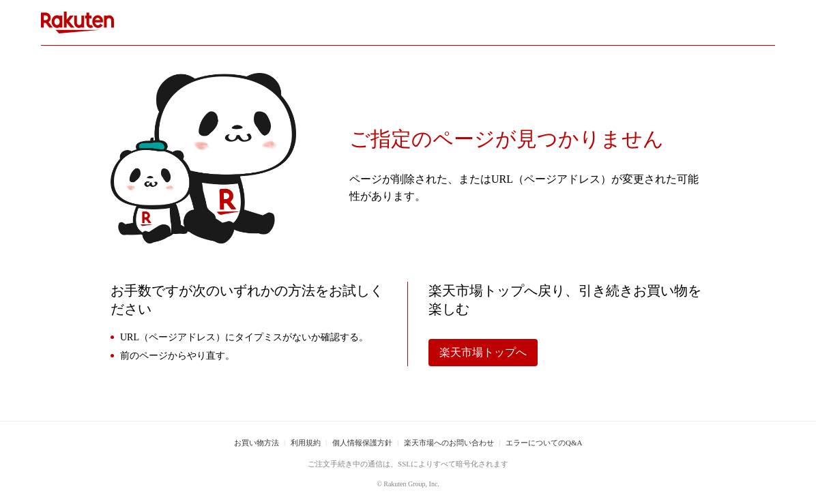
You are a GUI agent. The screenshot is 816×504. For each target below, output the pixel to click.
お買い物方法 (257, 443)
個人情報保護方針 (362, 443)
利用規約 (306, 443)
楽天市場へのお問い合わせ (449, 443)
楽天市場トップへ (483, 352)
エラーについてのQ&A (544, 443)
